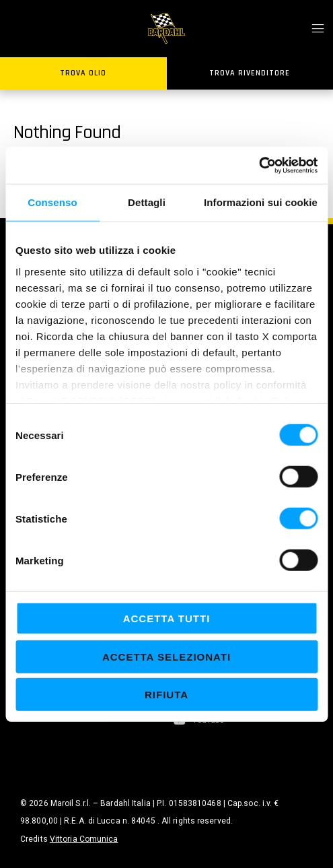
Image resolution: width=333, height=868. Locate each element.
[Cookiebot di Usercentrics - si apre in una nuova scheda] (259, 165)
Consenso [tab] (52, 202)
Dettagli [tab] (147, 202)
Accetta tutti (167, 619)
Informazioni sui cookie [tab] (261, 202)
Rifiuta (166, 695)
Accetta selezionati (166, 656)
